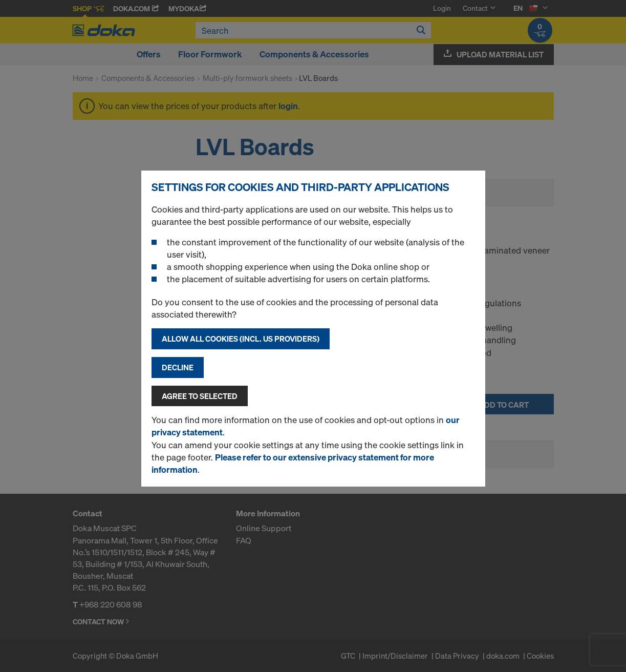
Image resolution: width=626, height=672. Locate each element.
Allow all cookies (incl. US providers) (241, 339)
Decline (178, 367)
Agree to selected (200, 396)
